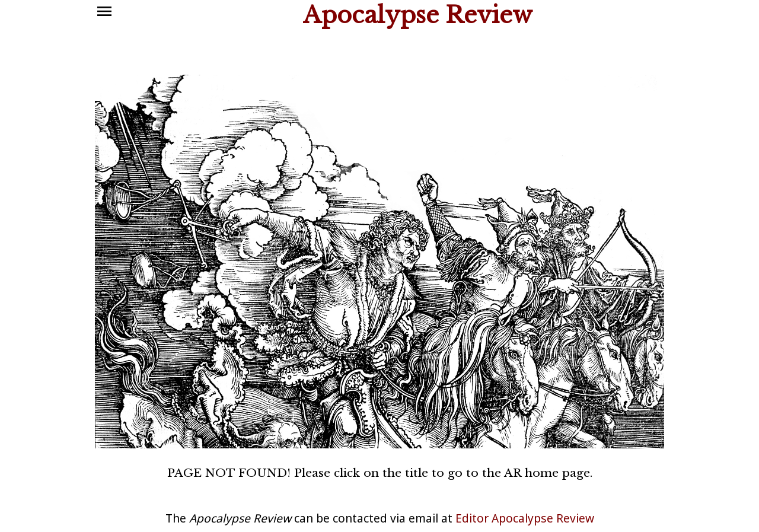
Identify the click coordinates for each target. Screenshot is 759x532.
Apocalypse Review (418, 15)
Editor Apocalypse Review (525, 518)
